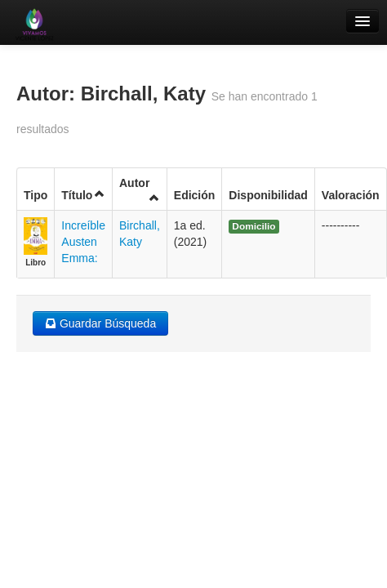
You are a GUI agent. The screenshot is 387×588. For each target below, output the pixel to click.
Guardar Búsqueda (100, 323)
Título (83, 195)
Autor (140, 190)
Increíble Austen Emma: (83, 242)
